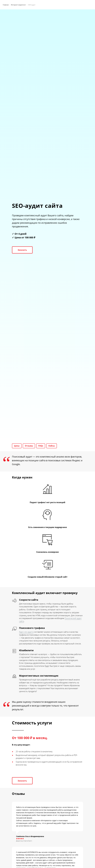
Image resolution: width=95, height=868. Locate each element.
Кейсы (54, 446)
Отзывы (30, 446)
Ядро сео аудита (26, 632)
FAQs (42, 446)
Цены (17, 446)
